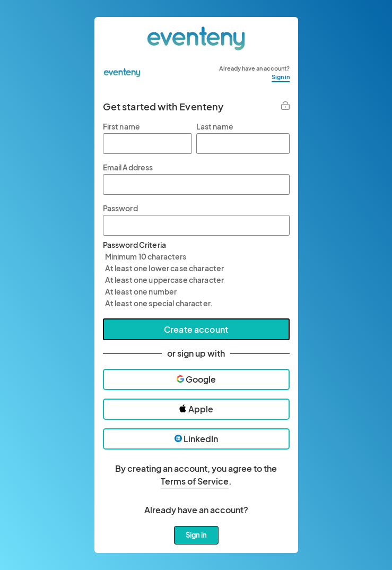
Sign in (281, 77)
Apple (196, 409)
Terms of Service (195, 481)
